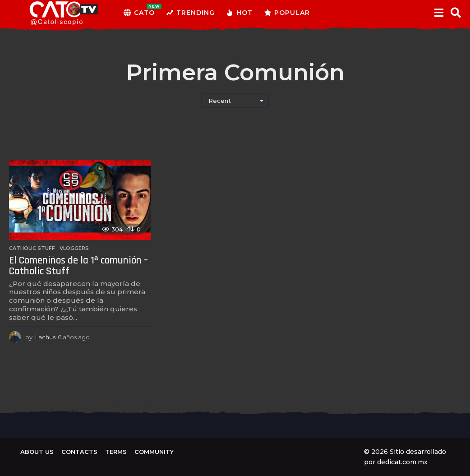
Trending (190, 13)
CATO (139, 13)
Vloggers (74, 248)
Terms (116, 452)
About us (37, 452)
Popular (287, 13)
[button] (439, 13)
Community (154, 452)
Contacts (79, 452)
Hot (239, 13)
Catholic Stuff (32, 248)
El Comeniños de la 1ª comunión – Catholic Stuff (78, 266)
